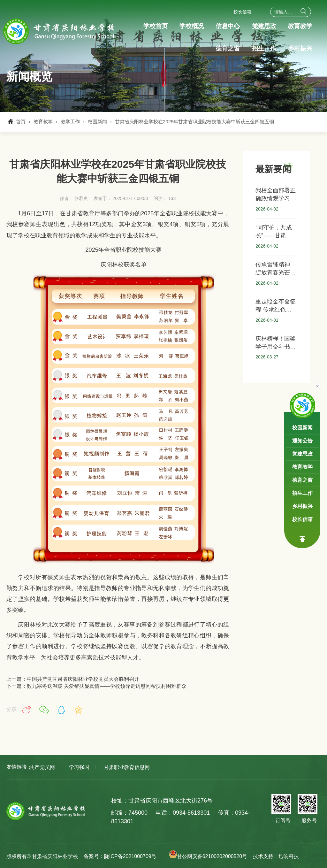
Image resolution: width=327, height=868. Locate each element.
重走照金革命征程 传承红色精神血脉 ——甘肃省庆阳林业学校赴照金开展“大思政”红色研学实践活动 (276, 306)
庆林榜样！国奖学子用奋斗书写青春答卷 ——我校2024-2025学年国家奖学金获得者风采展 (276, 343)
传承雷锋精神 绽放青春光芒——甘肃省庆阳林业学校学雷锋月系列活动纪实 (276, 269)
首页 (21, 122)
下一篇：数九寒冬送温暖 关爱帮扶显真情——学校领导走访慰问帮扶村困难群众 (96, 686)
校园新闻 (97, 122)
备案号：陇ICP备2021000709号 (120, 856)
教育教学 (43, 122)
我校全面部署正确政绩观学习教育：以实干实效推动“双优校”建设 (276, 195)
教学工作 (70, 122)
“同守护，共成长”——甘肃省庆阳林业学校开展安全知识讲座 (276, 232)
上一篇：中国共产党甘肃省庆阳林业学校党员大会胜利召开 (73, 679)
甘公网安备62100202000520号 (207, 856)
